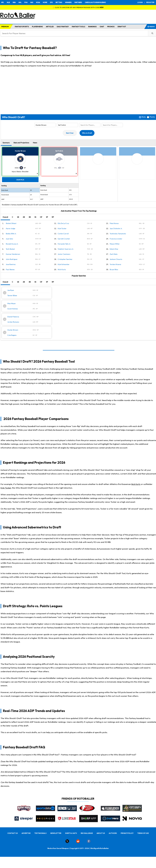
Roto (144, 117)
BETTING (59, 2)
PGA (26, 2)
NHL (20, 2)
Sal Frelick (59, 151)
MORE (45, 2)
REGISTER (150, 2)
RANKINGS (92, 27)
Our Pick (20, 180)
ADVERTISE (26, 833)
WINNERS (68, 2)
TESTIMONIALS (40, 833)
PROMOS (111, 27)
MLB (8, 2)
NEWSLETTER (56, 833)
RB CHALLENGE (87, 833)
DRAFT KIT (122, 27)
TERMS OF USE (143, 833)
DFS (51, 2)
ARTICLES (50, 27)
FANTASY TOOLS (78, 27)
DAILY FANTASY (63, 27)
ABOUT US (101, 833)
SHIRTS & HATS (71, 833)
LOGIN (140, 2)
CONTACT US (13, 833)
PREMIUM (5, 27)
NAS (32, 2)
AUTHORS (113, 833)
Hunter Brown (20, 151)
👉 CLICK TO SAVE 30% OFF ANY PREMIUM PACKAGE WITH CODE (78, 7)
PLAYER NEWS (37, 27)
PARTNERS (78, 2)
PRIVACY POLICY (127, 833)
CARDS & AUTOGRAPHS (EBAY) (95, 2)
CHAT (102, 27)
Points (152, 117)
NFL (3, 2)
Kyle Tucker (6, 488)
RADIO (151, 27)
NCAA (38, 2)
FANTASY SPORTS (22, 27)
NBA (14, 2)
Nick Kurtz (136, 484)
